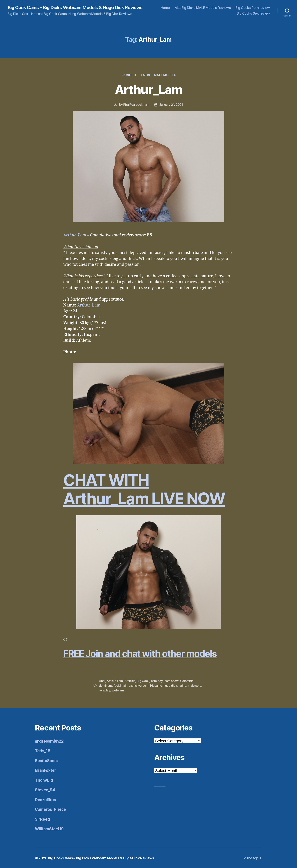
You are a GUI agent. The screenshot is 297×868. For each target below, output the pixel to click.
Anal (102, 681)
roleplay (104, 690)
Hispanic (156, 685)
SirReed (42, 818)
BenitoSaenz (47, 760)
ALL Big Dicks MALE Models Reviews (203, 8)
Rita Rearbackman (136, 105)
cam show (171, 681)
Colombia (187, 681)
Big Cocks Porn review (253, 8)
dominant (105, 685)
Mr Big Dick (163, 785)
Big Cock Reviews (158, 785)
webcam (118, 690)
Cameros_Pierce (50, 809)
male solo (194, 685)
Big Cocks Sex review (253, 13)
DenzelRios (45, 799)
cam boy (157, 681)
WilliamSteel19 (49, 828)
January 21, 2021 (171, 105)
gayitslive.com (138, 685)
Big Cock (143, 681)
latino (182, 685)
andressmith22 (49, 740)
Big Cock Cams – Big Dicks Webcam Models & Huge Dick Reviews (101, 857)
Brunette (129, 75)
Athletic (130, 681)
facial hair (120, 685)
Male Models (165, 75)
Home (165, 8)
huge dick (170, 685)
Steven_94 (45, 789)
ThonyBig (44, 779)
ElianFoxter (45, 770)
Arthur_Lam (148, 90)
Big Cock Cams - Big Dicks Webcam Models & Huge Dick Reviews (75, 8)
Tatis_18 (43, 750)
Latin (146, 75)
